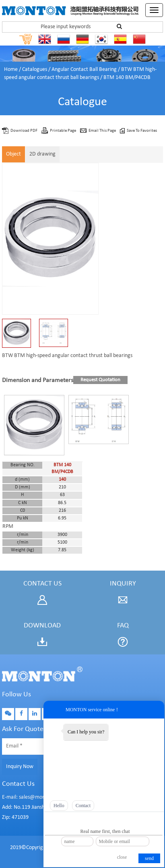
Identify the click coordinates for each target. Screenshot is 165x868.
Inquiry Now (20, 767)
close (122, 857)
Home (11, 70)
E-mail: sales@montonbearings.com (43, 797)
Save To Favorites (142, 131)
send (149, 858)
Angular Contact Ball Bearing (84, 70)
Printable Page (63, 131)
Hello (59, 806)
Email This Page (103, 131)
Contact (83, 806)
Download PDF (24, 131)
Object (13, 154)
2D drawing (42, 154)
